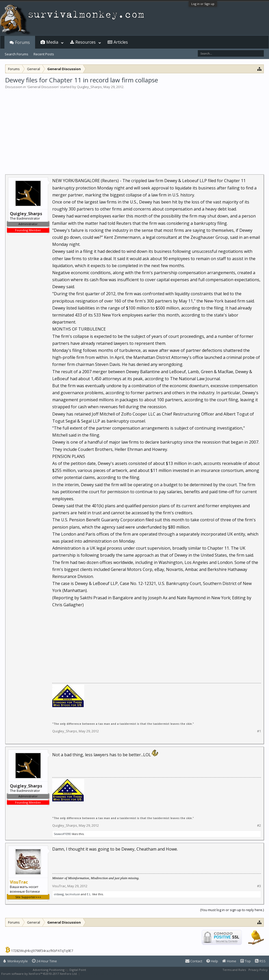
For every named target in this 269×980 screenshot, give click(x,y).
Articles (121, 42)
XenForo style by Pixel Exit (99, 974)
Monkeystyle (16, 961)
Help (212, 961)
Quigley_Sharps (89, 87)
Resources (86, 42)
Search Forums (17, 54)
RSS (260, 961)
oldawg (59, 894)
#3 (259, 886)
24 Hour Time (44, 961)
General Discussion (43, 87)
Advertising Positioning (49, 970)
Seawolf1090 (62, 834)
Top (246, 961)
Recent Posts (44, 54)
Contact (194, 961)
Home (229, 961)
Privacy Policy (258, 970)
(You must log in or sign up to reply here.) (232, 910)
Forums (22, 42)
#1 (259, 731)
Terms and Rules (234, 970)
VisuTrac (59, 886)
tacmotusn (73, 894)
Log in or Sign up (203, 4)
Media (52, 42)
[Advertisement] (134, 128)
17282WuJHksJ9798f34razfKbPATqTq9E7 (42, 951)
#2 (259, 826)
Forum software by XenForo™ (39, 974)
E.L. (89, 894)
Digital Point (78, 970)
